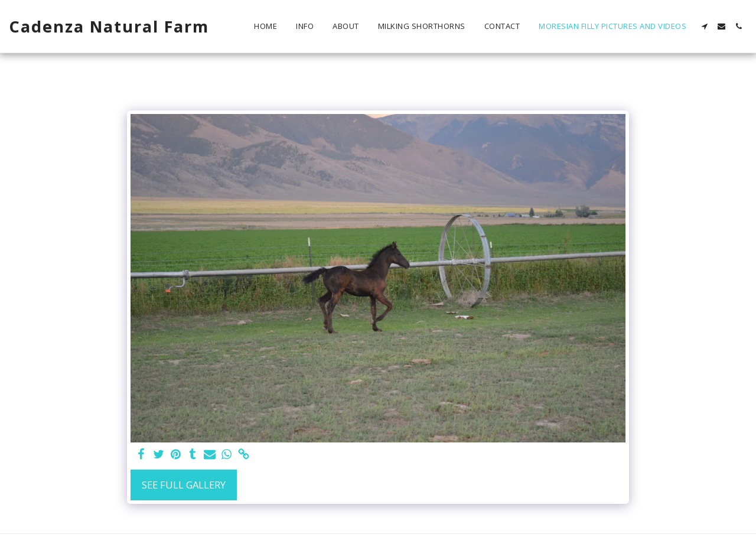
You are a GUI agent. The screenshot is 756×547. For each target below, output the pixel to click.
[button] (704, 26)
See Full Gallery (184, 485)
